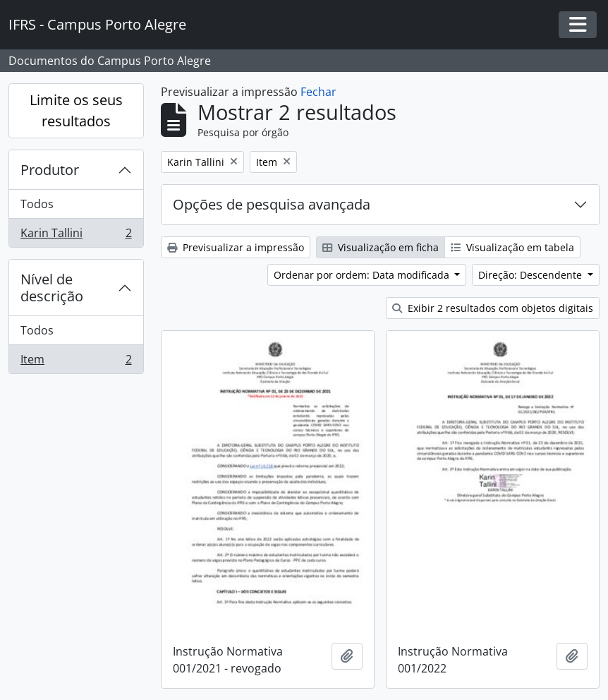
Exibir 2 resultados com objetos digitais (493, 308)
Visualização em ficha (381, 247)
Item (76, 362)
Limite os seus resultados (76, 110)
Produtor (50, 170)
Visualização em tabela (512, 247)
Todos (37, 204)
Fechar (318, 92)
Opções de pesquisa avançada (272, 204)
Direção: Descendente (531, 275)
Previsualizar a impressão (236, 247)
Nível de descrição (52, 288)
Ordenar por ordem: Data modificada (363, 275)
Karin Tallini (76, 236)
